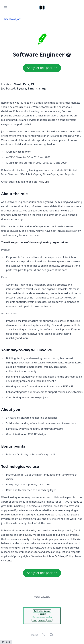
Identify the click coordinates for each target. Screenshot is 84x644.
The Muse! (43, 182)
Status (35, 635)
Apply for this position (42, 68)
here (9, 560)
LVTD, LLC (45, 597)
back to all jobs (13, 19)
